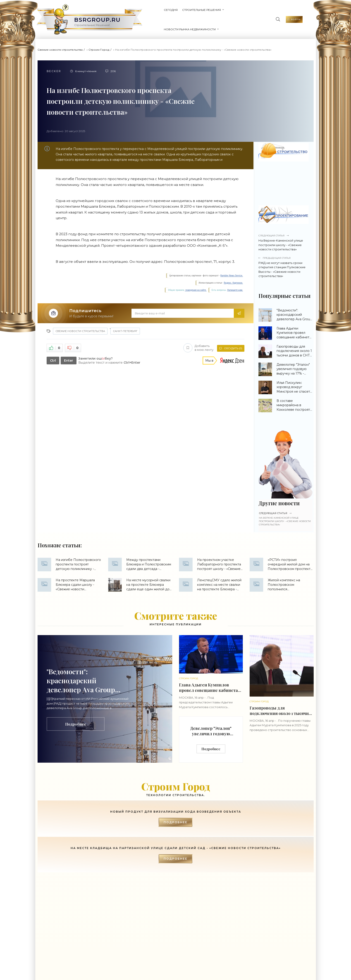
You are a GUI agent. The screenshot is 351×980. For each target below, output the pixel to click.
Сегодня (147, 15)
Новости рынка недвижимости (230, 15)
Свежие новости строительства (60, 42)
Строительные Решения (178, 15)
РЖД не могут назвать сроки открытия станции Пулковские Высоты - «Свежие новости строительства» (285, 259)
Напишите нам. (235, 282)
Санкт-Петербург (125, 323)
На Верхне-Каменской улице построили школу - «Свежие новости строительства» (285, 234)
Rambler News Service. (232, 267)
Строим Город (99, 42)
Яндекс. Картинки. (233, 275)
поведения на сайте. (196, 282)
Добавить (197, 340)
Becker (54, 63)
